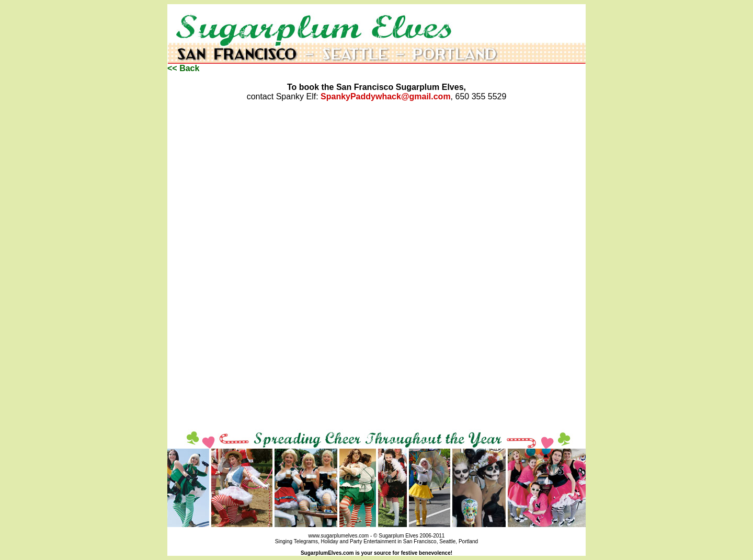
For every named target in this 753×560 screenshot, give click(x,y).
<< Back (183, 68)
